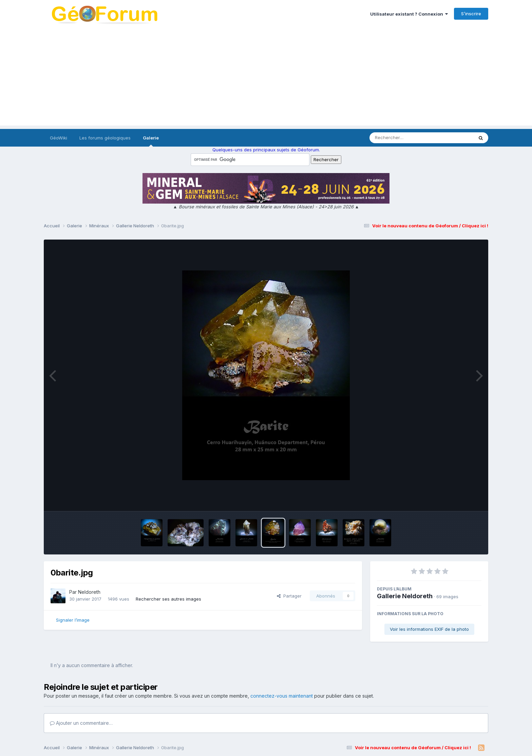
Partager (289, 596)
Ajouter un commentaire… (81, 723)
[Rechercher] (402, 138)
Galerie (151, 141)
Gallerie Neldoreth (405, 596)
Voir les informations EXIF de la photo (429, 629)
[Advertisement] (266, 78)
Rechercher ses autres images (168, 599)
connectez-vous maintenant (282, 696)
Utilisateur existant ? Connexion (409, 14)
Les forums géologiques (105, 138)
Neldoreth (89, 592)
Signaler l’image (73, 620)
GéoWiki (59, 138)
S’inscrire (471, 14)
